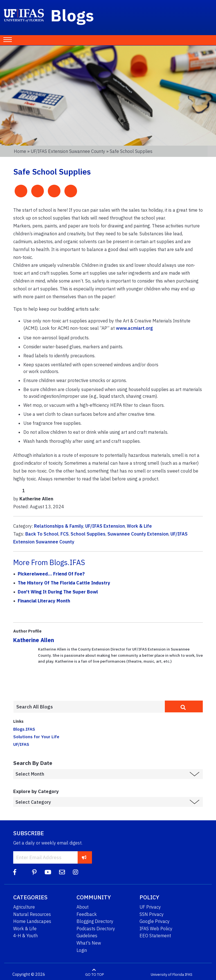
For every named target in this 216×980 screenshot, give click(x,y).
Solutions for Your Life (36, 737)
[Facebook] (15, 872)
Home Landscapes (32, 921)
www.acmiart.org (134, 328)
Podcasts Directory (96, 929)
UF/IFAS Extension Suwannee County (68, 151)
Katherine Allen (34, 640)
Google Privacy (155, 921)
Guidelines (87, 936)
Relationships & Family (59, 526)
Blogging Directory (95, 921)
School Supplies (88, 534)
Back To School (42, 534)
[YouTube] (48, 872)
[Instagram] (76, 872)
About (83, 907)
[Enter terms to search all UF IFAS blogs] (89, 707)
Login (82, 950)
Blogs (72, 15)
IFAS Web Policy (156, 929)
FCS (65, 534)
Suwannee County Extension (138, 534)
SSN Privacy (152, 914)
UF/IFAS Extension (105, 526)
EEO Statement (155, 936)
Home (20, 151)
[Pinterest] (34, 872)
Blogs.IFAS (24, 729)
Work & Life (139, 526)
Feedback (87, 914)
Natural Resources (32, 914)
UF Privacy (150, 907)
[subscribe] (84, 857)
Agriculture (24, 907)
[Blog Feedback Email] (62, 872)
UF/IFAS (21, 744)
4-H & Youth (25, 936)
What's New (89, 943)
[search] (184, 706)
